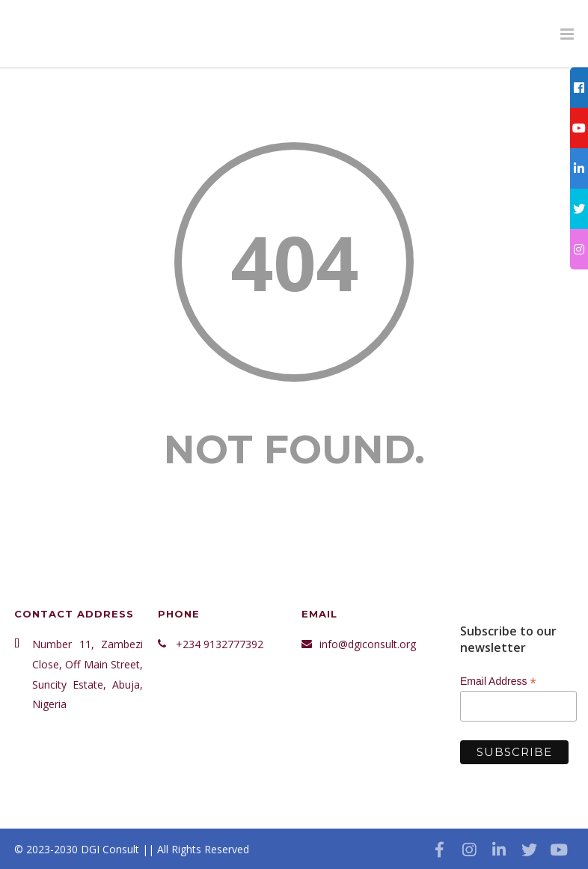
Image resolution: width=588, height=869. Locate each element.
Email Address (498, 682)
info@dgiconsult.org (368, 644)
